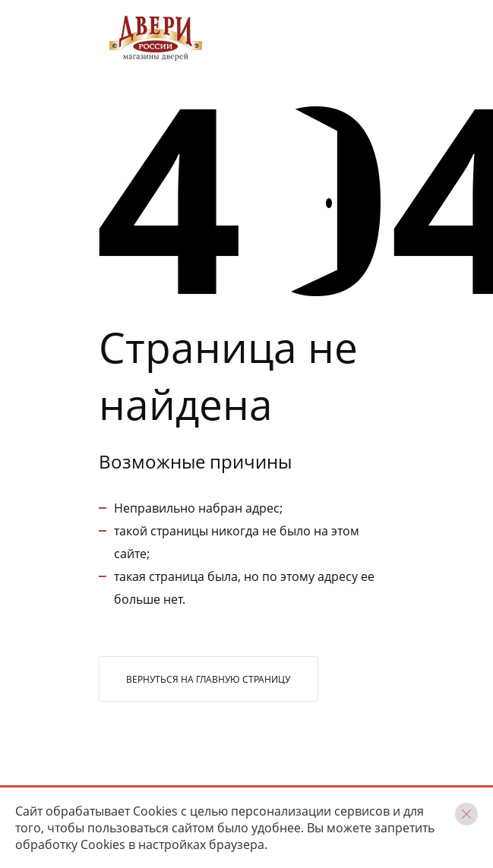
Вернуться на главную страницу (208, 679)
